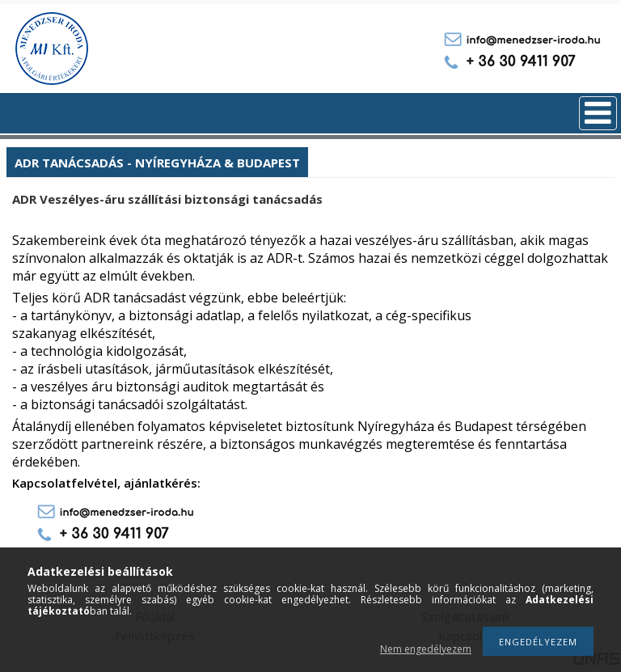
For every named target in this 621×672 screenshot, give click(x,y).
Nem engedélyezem (426, 649)
